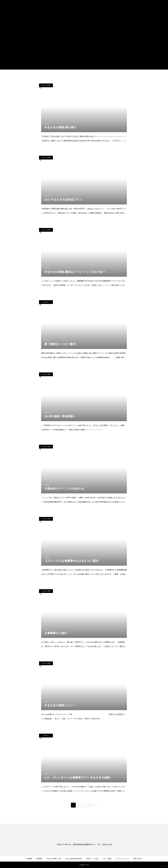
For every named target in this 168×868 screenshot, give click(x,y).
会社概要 (29, 859)
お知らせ (46, 302)
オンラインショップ (122, 859)
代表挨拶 (39, 859)
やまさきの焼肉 (46, 85)
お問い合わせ (137, 859)
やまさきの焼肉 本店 (54, 859)
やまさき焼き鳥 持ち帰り (74, 859)
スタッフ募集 (107, 859)
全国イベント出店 (92, 859)
